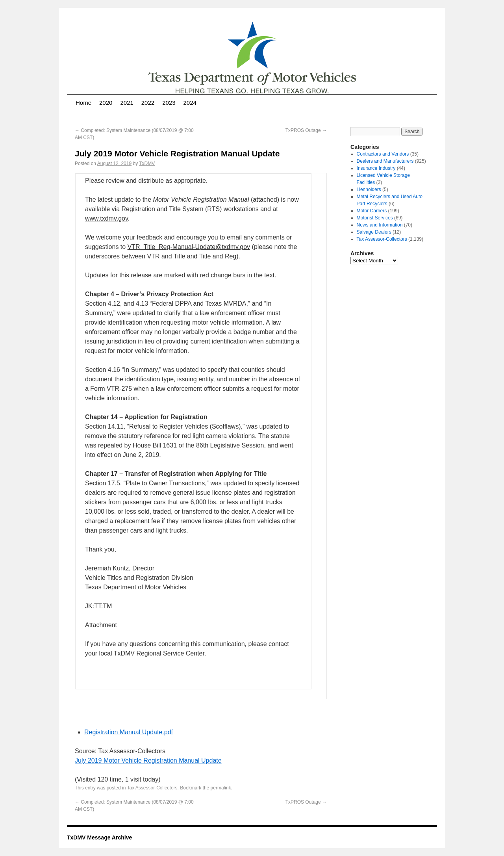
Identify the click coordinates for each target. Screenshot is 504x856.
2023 (169, 103)
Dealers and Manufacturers (385, 161)
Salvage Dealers (374, 232)
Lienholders (369, 189)
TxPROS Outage (306, 130)
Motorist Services (375, 218)
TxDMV (147, 163)
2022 (148, 103)
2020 (106, 103)
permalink (221, 788)
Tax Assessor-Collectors (152, 788)
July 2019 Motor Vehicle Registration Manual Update (148, 760)
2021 (127, 103)
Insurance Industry (376, 168)
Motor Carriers (372, 211)
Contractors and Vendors (383, 154)
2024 (190, 103)
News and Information (380, 225)
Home (83, 103)
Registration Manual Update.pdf (129, 732)
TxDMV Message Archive (99, 837)
